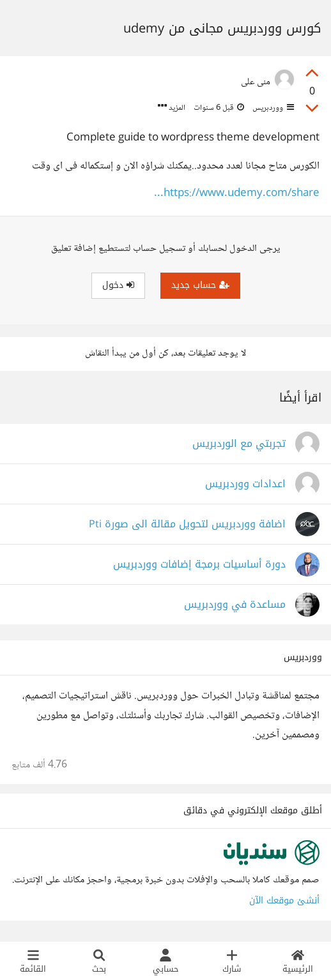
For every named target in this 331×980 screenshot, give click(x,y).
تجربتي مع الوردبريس (239, 444)
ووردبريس (272, 108)
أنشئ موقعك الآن (284, 901)
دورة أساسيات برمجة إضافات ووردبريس (199, 565)
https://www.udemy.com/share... (237, 194)
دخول (118, 285)
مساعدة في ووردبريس (235, 605)
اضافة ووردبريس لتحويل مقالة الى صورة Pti (187, 524)
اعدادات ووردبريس (245, 484)
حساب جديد (200, 285)
